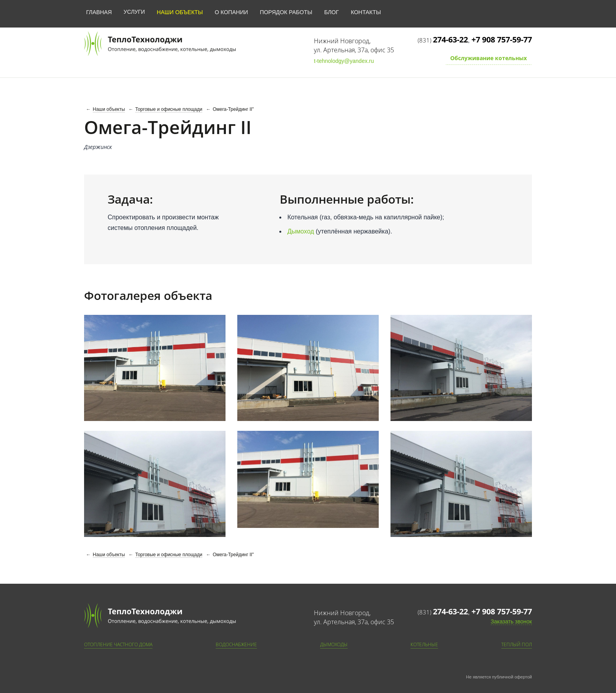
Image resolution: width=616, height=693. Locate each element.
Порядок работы (283, 12)
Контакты (362, 12)
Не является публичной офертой (499, 677)
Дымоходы (334, 644)
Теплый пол (517, 644)
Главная (99, 12)
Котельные (424, 644)
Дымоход (301, 231)
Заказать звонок (511, 621)
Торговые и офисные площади (169, 109)
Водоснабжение (236, 644)
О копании (230, 12)
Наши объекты (179, 12)
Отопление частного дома (118, 644)
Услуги (134, 12)
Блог (328, 12)
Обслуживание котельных (489, 58)
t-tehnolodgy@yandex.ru (344, 61)
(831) (443, 40)
